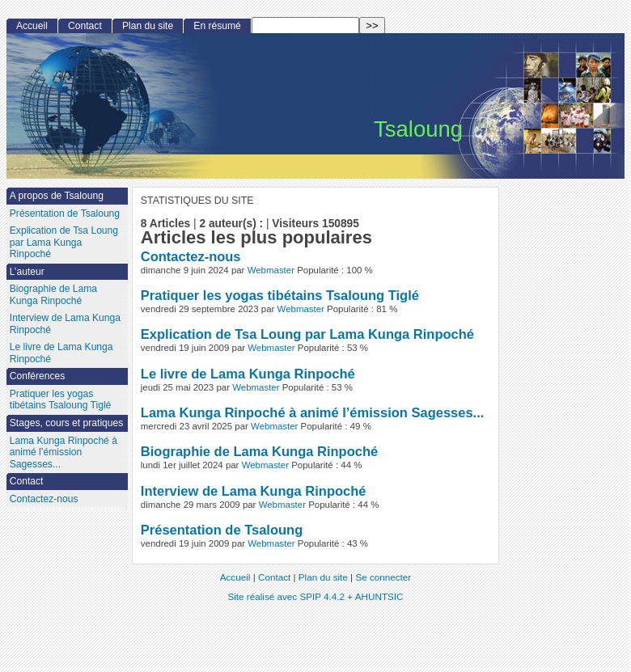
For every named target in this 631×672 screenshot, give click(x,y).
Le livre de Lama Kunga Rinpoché (248, 374)
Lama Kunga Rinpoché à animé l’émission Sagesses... (313, 412)
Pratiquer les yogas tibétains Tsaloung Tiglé (280, 295)
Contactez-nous (191, 256)
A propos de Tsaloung (57, 196)
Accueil (32, 26)
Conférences (38, 376)
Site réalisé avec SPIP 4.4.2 (286, 596)
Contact (85, 26)
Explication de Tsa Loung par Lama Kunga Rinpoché (307, 334)
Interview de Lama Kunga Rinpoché (254, 491)
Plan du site (148, 26)
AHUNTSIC (379, 596)
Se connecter (383, 577)
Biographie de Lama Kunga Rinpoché (259, 451)
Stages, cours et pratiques (67, 423)
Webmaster (271, 270)
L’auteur (27, 272)
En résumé (217, 26)
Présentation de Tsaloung (222, 530)
